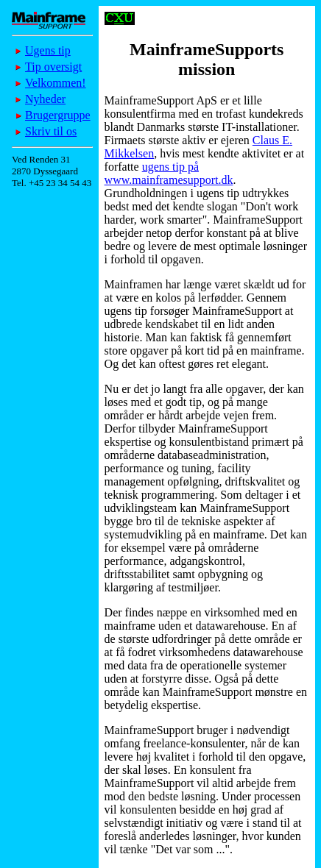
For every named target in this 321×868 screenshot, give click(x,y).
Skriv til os (51, 131)
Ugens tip (48, 50)
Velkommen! (56, 83)
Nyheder (45, 99)
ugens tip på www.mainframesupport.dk (169, 173)
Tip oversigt (53, 67)
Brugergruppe (58, 115)
